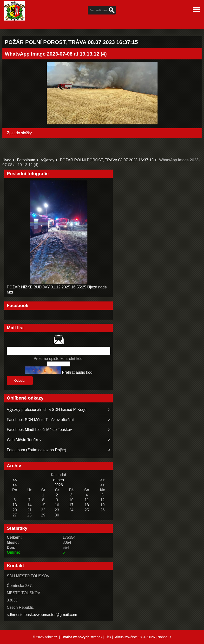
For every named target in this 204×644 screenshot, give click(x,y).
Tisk (108, 637)
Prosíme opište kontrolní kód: (59, 359)
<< (15, 480)
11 (87, 500)
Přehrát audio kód (77, 372)
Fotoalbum (26, 160)
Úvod (7, 160)
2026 (59, 485)
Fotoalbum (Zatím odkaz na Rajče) (36, 450)
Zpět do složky (19, 133)
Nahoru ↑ (164, 637)
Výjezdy (47, 160)
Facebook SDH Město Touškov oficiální (40, 420)
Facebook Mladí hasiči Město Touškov (39, 430)
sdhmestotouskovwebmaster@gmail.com (42, 615)
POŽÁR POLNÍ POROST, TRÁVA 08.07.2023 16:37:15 (107, 160)
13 (15, 505)
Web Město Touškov (24, 440)
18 (87, 505)
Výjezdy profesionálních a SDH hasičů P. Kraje (47, 410)
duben (59, 480)
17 (71, 505)
